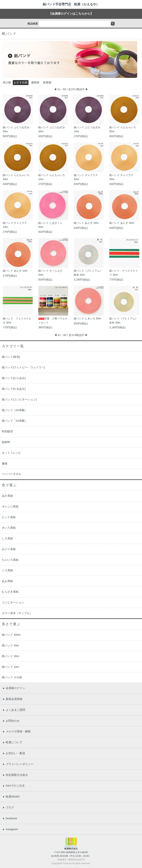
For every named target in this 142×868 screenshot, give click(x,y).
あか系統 (7, 496)
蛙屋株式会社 (71, 849)
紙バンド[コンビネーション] (19, 399)
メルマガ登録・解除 (17, 731)
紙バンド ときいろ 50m (87, 318)
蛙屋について (13, 742)
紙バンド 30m (10, 656)
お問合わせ (11, 721)
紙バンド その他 (12, 677)
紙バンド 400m (11, 635)
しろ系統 (7, 538)
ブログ (8, 807)
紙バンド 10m (10, 667)
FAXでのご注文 (14, 786)
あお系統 (7, 581)
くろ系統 (7, 570)
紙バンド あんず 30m (122, 223)
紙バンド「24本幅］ (15, 421)
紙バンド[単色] (11, 357)
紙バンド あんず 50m (86, 223)
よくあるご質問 (14, 710)
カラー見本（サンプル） (17, 613)
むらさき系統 (10, 592)
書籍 (5, 463)
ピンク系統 (9, 517)
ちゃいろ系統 (10, 560)
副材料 (6, 442)
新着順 (47, 82)
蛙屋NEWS (11, 796)
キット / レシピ (11, 453)
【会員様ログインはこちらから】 (71, 14)
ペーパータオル (12, 474)
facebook (10, 818)
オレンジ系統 (10, 506)
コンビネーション (13, 602)
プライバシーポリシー (18, 764)
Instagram (10, 829)
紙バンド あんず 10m (15, 271)
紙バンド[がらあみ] (14, 378)
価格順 (35, 82)
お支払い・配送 (14, 753)
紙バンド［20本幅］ (15, 410)
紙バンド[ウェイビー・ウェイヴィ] (23, 367)
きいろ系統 (9, 528)
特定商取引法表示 (15, 775)
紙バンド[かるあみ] (14, 389)
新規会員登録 (13, 699)
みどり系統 (9, 549)
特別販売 (7, 431)
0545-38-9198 (61, 856)
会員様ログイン (14, 688)
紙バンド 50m (10, 645)
